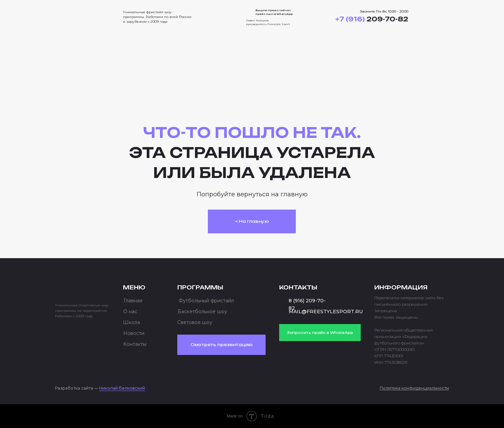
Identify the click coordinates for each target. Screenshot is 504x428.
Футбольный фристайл (206, 301)
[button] (436, 17)
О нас (130, 311)
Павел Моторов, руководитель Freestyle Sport (268, 22)
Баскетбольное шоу (202, 311)
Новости (134, 333)
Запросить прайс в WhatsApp (320, 333)
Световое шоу (195, 322)
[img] (82, 15)
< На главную (252, 221)
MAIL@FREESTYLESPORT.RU (326, 311)
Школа (131, 322)
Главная (133, 301)
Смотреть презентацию (222, 345)
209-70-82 (372, 19)
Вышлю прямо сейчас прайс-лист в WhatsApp (274, 12)
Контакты (135, 344)
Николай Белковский (122, 388)
